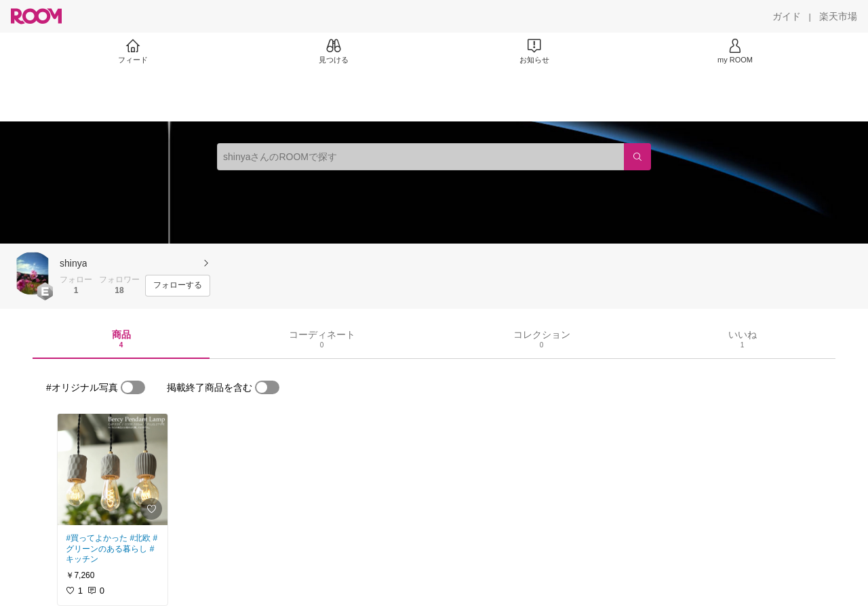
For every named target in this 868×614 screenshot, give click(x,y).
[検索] (637, 157)
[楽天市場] (838, 16)
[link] (113, 469)
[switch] (133, 387)
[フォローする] (178, 286)
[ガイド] (787, 16)
